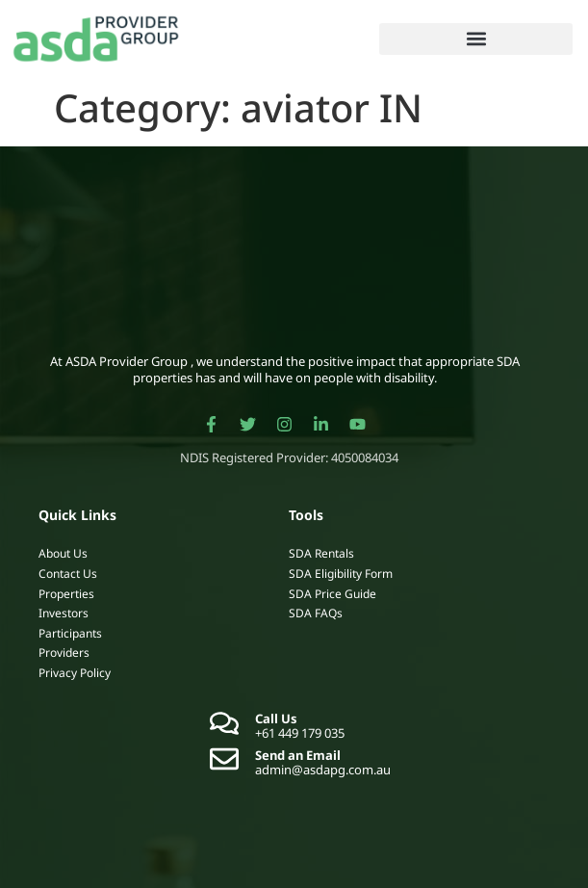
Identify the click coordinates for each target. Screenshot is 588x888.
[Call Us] (224, 723)
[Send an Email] (224, 759)
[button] (476, 39)
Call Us (276, 718)
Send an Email (298, 755)
